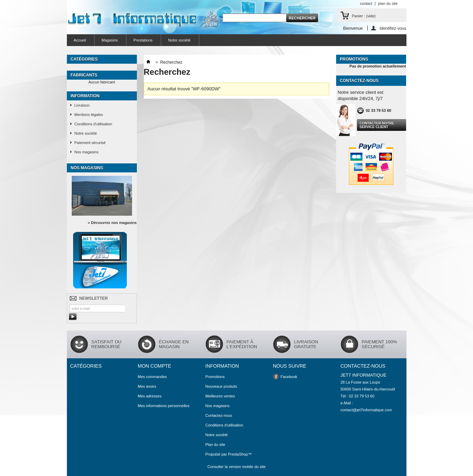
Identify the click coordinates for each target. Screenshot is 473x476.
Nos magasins (87, 152)
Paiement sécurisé (90, 143)
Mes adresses (150, 396)
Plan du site (215, 444)
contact (366, 3)
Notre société (179, 40)
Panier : (364, 16)
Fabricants (84, 75)
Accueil (80, 40)
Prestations (143, 40)
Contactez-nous (219, 415)
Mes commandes (152, 377)
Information (85, 96)
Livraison (82, 105)
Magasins (110, 40)
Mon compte (155, 366)
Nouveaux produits (221, 386)
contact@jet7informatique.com (366, 410)
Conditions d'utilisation (93, 124)
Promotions (354, 59)
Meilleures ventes (220, 396)
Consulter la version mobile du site (236, 467)
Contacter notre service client (377, 125)
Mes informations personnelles (164, 406)
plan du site (388, 3)
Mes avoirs (147, 386)
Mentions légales (89, 115)
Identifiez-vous (393, 28)
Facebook (289, 377)
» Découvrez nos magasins (112, 223)
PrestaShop (238, 454)
